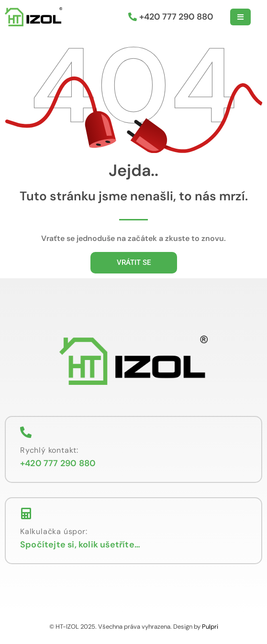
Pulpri (210, 627)
